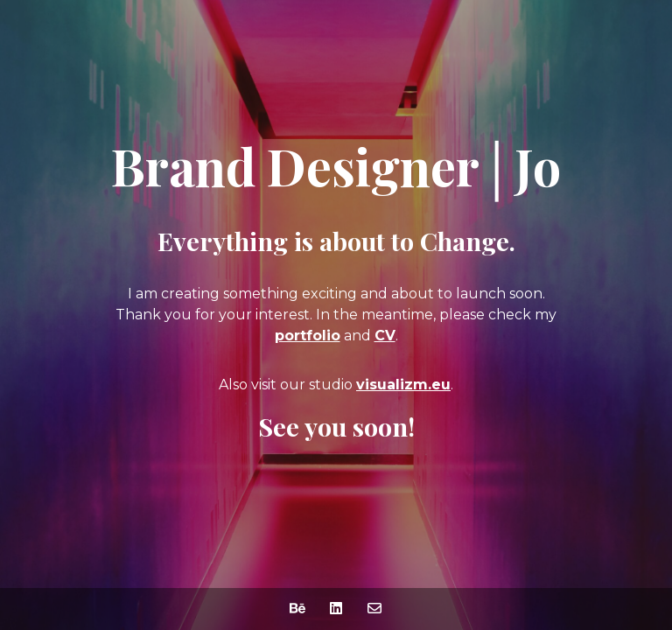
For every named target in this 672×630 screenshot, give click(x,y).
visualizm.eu (403, 385)
